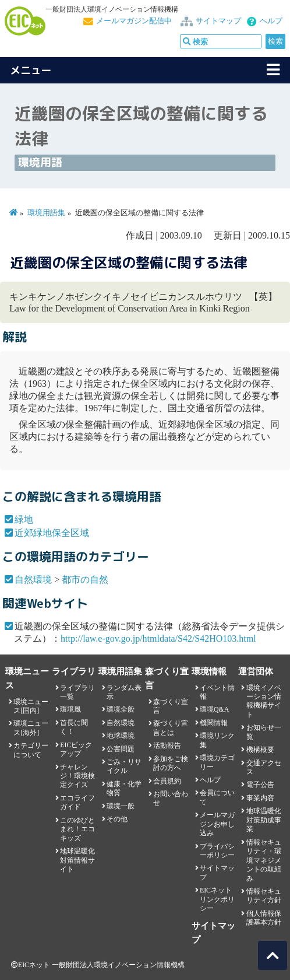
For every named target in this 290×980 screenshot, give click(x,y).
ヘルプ (271, 21)
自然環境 (33, 580)
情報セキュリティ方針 (264, 896)
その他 (117, 819)
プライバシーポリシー (217, 851)
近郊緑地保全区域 (52, 533)
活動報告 (167, 745)
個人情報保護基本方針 (264, 918)
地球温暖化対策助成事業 (264, 820)
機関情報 (214, 723)
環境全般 (121, 709)
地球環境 (121, 736)
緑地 (24, 519)
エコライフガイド (77, 802)
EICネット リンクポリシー (217, 899)
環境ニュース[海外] (31, 728)
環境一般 (121, 806)
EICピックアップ (76, 749)
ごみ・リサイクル (124, 766)
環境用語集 (46, 213)
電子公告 (260, 785)
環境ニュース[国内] (31, 706)
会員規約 (167, 781)
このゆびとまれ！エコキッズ (77, 829)
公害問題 (121, 749)
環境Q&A (214, 709)
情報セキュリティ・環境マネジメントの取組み (264, 860)
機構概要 (260, 750)
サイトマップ (218, 21)
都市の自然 (85, 580)
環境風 (70, 709)
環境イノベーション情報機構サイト (264, 701)
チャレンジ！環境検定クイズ (77, 776)
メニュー (31, 70)
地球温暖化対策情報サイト (77, 860)
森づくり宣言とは (171, 728)
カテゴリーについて (31, 750)
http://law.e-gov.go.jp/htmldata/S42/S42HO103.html (158, 638)
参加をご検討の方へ (171, 763)
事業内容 (260, 798)
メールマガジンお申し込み (217, 824)
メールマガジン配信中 (134, 21)
